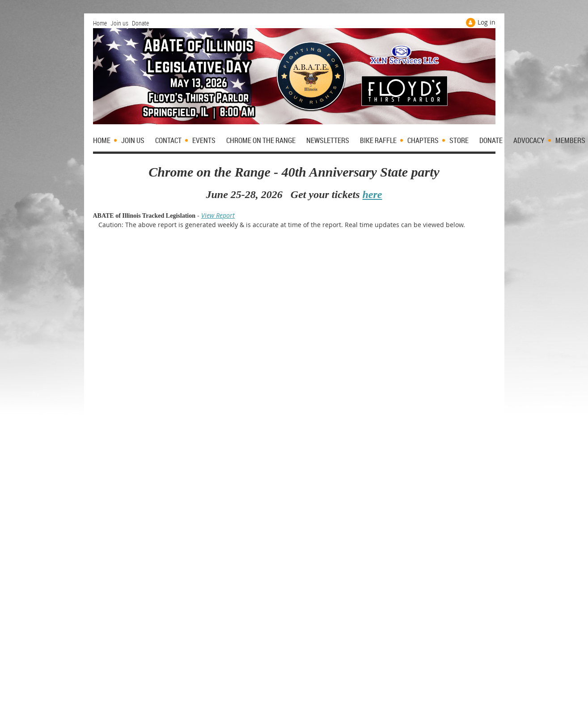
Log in (486, 22)
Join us (119, 23)
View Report (218, 215)
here (372, 194)
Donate (140, 23)
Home (100, 23)
